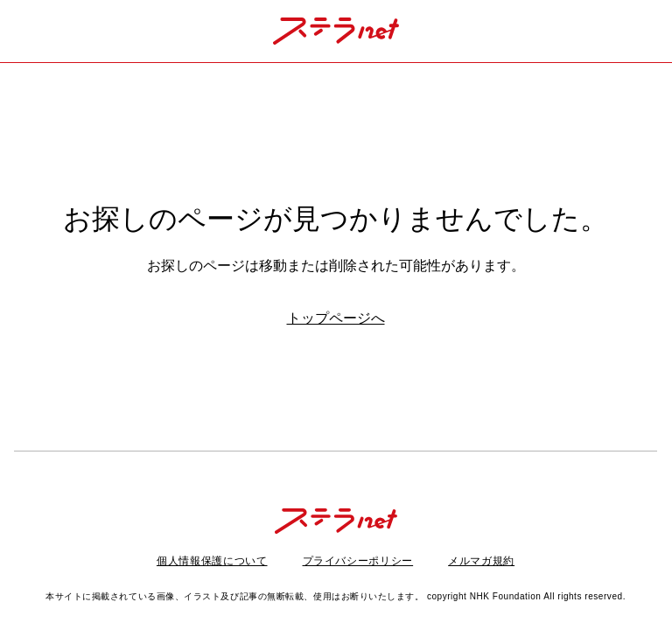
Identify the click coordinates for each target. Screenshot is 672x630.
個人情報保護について (212, 561)
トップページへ (336, 318)
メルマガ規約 (481, 561)
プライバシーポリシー (358, 561)
